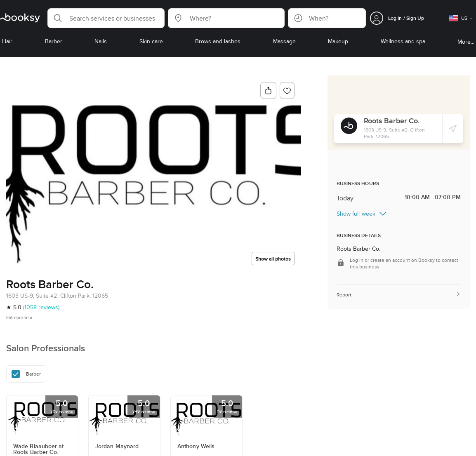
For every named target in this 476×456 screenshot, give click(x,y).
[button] (106, 18)
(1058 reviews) (41, 307)
